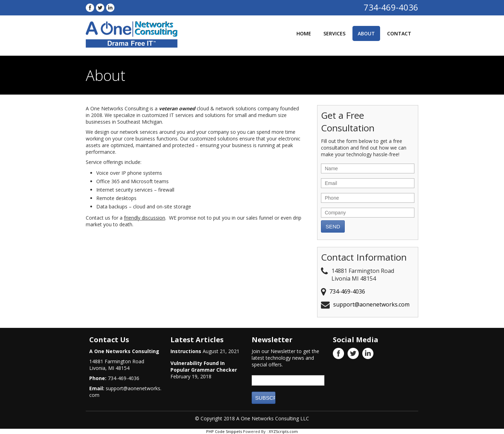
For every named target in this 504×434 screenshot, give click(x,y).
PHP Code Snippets (224, 431)
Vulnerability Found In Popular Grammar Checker (204, 366)
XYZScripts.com (283, 431)
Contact (399, 33)
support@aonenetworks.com (371, 304)
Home (304, 33)
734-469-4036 (391, 7)
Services (334, 33)
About (366, 33)
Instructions (186, 351)
